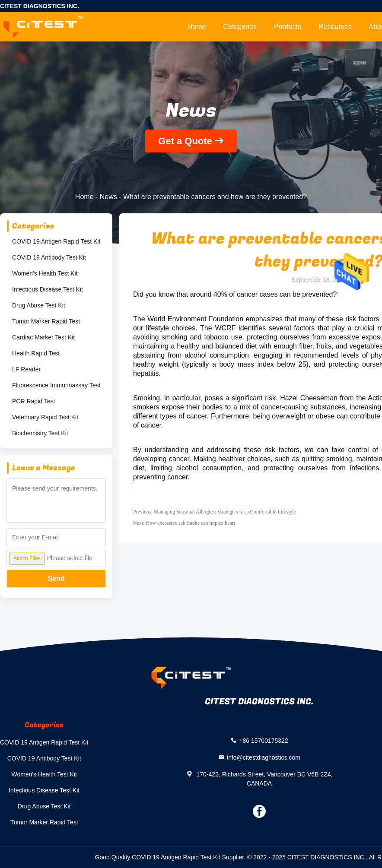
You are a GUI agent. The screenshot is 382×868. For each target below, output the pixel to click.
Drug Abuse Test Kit (39, 305)
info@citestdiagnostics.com (264, 757)
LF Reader (26, 369)
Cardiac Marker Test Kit (43, 337)
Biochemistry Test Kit (40, 433)
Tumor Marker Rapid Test (46, 321)
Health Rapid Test (36, 353)
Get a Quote (185, 141)
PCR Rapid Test (33, 401)
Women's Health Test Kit (45, 273)
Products (288, 27)
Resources (335, 27)
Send (56, 578)
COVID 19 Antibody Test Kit (49, 257)
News (108, 197)
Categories (240, 27)
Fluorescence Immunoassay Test (56, 385)
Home (197, 27)
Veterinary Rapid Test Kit (45, 417)
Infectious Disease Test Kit (48, 289)
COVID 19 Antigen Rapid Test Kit (56, 241)
